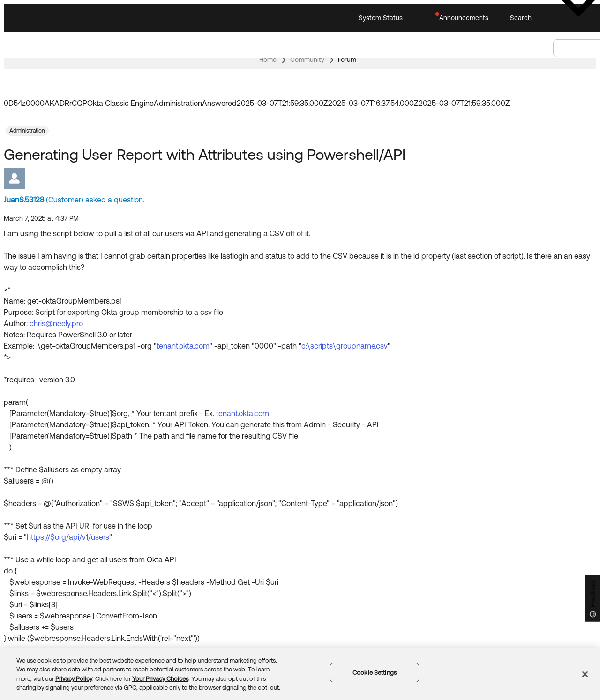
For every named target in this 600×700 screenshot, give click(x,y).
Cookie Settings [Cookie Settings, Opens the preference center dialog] (375, 673)
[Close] (585, 674)
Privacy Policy (74, 679)
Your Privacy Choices (160, 679)
